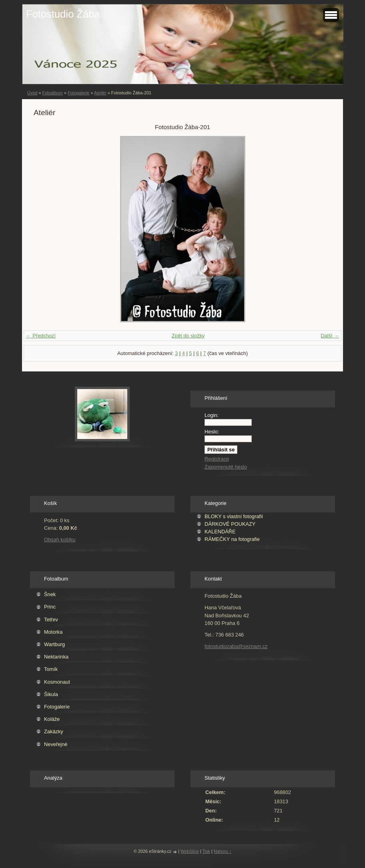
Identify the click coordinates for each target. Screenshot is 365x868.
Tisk (207, 851)
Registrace (217, 459)
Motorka (53, 632)
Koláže (52, 719)
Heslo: (212, 432)
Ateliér (100, 93)
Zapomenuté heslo (226, 467)
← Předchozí (41, 336)
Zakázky (54, 731)
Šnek (50, 594)
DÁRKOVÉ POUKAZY (230, 524)
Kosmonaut (57, 682)
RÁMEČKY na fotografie (232, 539)
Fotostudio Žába (63, 14)
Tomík (51, 669)
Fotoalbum (52, 93)
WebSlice (190, 851)
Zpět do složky (188, 336)
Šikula (51, 694)
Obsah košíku (60, 540)
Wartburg (54, 644)
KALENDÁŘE (220, 532)
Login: (212, 415)
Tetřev (51, 620)
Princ (50, 607)
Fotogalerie (78, 93)
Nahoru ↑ (223, 851)
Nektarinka (56, 657)
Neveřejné (56, 744)
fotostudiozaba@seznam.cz (236, 646)
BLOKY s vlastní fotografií (234, 516)
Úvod (32, 93)
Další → (330, 336)
